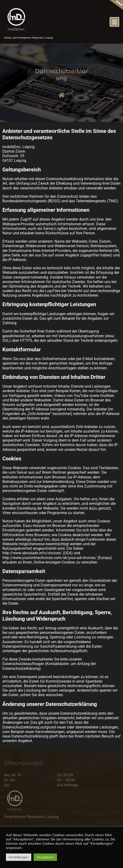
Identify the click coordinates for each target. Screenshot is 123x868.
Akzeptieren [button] (45, 857)
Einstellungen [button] (19, 857)
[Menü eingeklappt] (114, 22)
